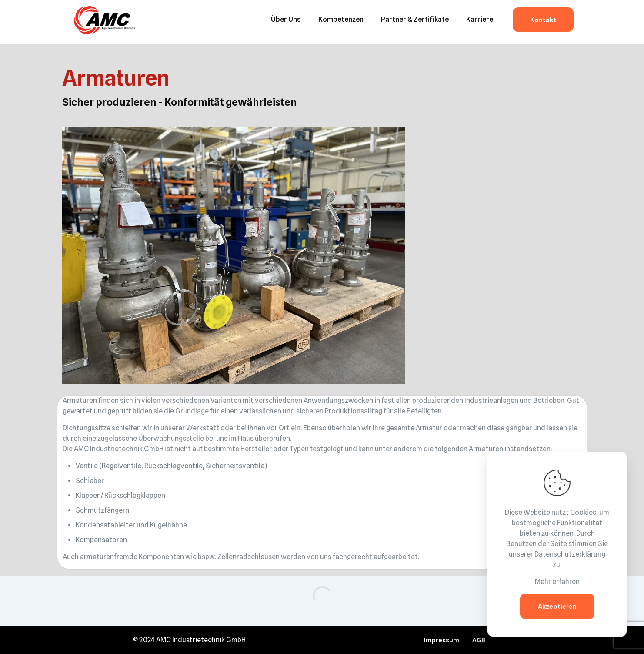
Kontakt (543, 20)
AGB (479, 640)
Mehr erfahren (557, 582)
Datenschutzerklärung (570, 554)
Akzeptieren (557, 606)
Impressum (442, 640)
